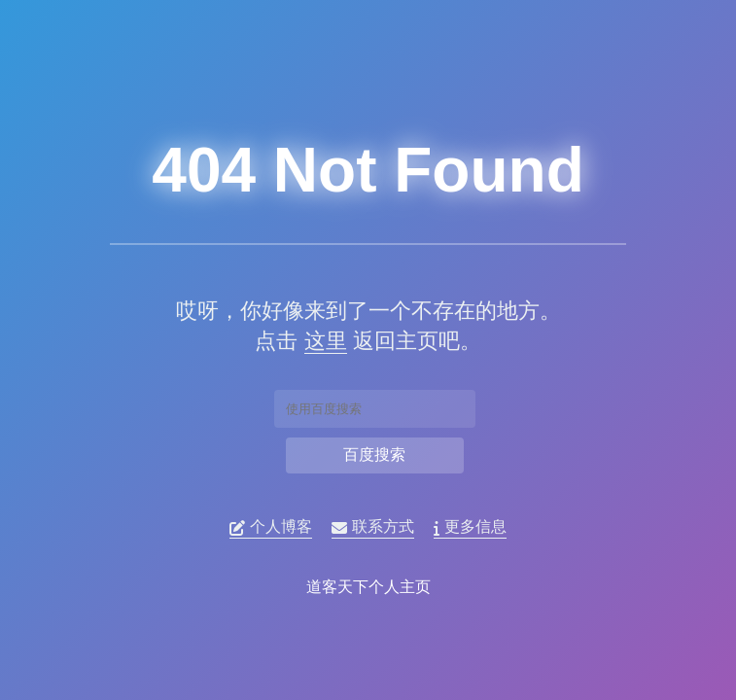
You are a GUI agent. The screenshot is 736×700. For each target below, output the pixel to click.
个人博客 (272, 527)
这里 (324, 341)
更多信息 (471, 527)
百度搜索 (374, 455)
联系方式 (374, 527)
